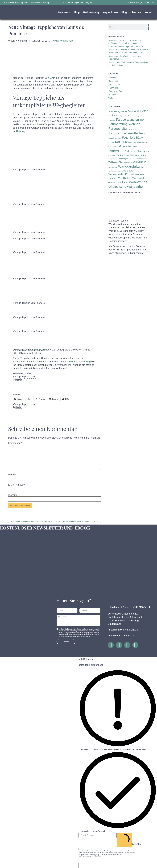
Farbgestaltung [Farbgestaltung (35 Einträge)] (119, 129)
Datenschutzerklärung (94, 851)
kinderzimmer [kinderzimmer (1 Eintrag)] (132, 143)
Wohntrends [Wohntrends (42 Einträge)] (138, 182)
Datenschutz (129, 635)
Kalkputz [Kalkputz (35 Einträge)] (121, 142)
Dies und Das (114, 84)
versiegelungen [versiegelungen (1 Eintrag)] (128, 162)
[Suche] (148, 27)
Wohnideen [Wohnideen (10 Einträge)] (122, 182)
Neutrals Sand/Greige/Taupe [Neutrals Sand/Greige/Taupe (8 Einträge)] (131, 155)
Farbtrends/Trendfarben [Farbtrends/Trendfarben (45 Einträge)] (127, 133)
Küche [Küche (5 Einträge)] (140, 142)
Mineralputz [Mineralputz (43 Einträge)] (117, 151)
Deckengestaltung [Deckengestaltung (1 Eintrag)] (133, 116)
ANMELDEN (125, 839)
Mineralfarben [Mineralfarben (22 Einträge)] (128, 146)
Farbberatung (91, 12)
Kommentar (15, 443)
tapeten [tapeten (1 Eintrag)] (134, 159)
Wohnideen (113, 98)
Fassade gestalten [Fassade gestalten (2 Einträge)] (115, 138)
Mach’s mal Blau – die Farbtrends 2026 (125, 53)
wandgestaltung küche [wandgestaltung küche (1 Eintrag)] (115, 171)
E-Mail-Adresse (17, 485)
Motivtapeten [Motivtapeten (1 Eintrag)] (112, 155)
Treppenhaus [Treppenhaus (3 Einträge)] (142, 159)
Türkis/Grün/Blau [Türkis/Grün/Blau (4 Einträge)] (116, 162)
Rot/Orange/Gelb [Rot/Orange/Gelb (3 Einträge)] (125, 159)
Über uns (136, 12)
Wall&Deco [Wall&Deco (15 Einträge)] (140, 162)
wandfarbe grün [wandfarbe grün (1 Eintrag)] (113, 167)
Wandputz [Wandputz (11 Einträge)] (128, 171)
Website (12, 495)
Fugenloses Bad (116, 91)
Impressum (114, 635)
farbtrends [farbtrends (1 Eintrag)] (134, 129)
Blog (124, 12)
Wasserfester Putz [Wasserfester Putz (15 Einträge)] (120, 174)
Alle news (113, 78)
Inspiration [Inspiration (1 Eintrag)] (111, 143)
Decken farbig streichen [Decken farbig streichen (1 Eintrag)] (121, 116)
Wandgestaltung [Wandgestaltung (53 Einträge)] (131, 166)
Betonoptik (113, 81)
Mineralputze (114, 95)
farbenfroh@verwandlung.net (123, 630)
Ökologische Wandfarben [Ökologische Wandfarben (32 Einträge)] (126, 187)
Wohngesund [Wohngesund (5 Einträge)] (138, 178)
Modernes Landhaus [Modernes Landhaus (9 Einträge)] (138, 151)
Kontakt (149, 12)
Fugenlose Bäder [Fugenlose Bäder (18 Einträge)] (133, 138)
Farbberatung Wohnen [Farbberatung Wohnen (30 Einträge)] (124, 124)
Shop (77, 12)
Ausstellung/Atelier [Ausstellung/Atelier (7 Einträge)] (118, 111)
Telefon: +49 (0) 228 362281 (129, 607)
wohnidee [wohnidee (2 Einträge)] (112, 183)
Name (12, 475)
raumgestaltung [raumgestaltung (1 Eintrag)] (113, 159)
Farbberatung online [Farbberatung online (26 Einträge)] (130, 120)
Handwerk (64, 12)
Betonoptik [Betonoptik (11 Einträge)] (134, 111)
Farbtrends (113, 88)
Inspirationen (110, 12)
